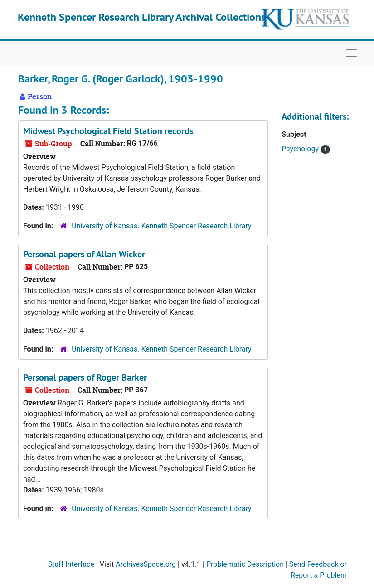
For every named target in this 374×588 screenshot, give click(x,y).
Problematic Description (245, 564)
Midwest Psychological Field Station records (108, 131)
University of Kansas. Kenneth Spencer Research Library (161, 226)
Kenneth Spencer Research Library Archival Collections (142, 17)
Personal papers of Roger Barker (85, 377)
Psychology (301, 149)
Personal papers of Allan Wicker (84, 254)
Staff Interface (71, 564)
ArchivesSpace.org (146, 564)
